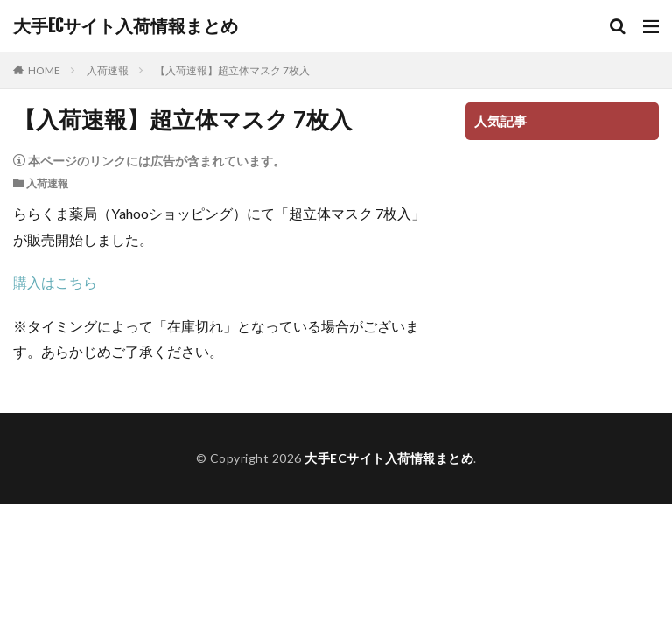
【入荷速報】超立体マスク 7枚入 (232, 70)
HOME (44, 70)
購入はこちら (55, 282)
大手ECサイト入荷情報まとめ (126, 26)
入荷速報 (108, 70)
